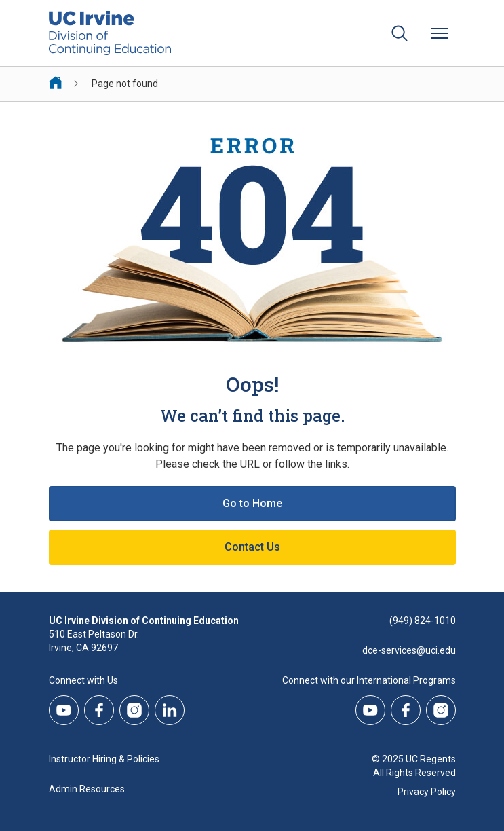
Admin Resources (87, 789)
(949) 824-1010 (423, 621)
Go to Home (252, 503)
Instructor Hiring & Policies (104, 759)
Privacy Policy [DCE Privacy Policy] (427, 792)
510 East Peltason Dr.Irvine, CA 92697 (94, 641)
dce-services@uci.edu (409, 650)
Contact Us (252, 547)
